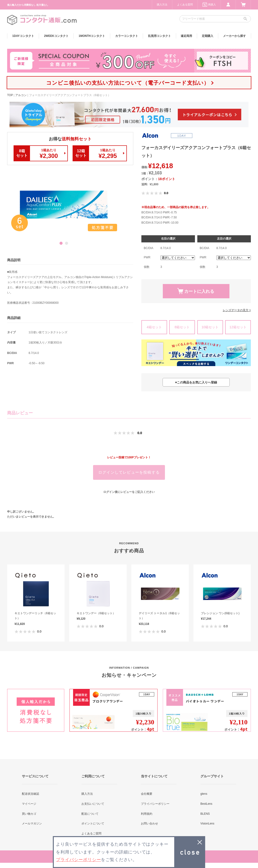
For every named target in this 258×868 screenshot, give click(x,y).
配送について (90, 814)
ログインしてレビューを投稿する (129, 472)
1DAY (23, 36)
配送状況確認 (30, 794)
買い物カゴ (29, 814)
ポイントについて (93, 824)
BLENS (205, 814)
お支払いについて (93, 804)
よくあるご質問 (91, 834)
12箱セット (238, 327)
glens (204, 794)
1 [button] (61, 243)
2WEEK (56, 36)
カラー (127, 36)
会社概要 (147, 794)
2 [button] (67, 243)
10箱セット (210, 327)
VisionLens (207, 824)
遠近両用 (186, 36)
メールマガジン (32, 824)
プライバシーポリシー (155, 804)
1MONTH (92, 36)
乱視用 (159, 36)
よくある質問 (185, 5)
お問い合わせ (149, 824)
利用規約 (147, 814)
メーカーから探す (234, 36)
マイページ (29, 804)
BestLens (206, 804)
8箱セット (182, 327)
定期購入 (208, 36)
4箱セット (154, 327)
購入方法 (162, 5)
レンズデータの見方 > (237, 310)
